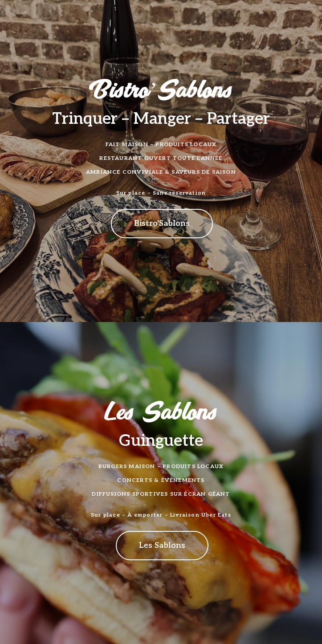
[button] (162, 224)
